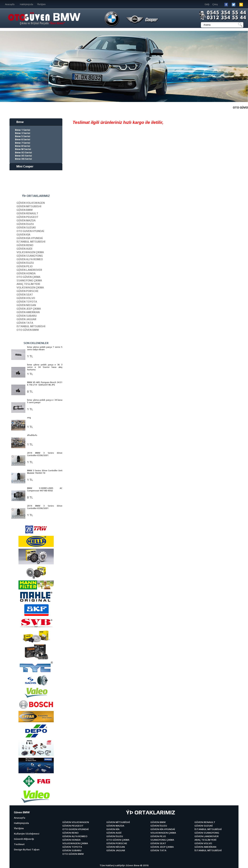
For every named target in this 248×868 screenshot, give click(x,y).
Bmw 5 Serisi (23, 136)
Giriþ (207, 4)
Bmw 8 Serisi (23, 146)
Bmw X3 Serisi (23, 152)
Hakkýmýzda (27, 4)
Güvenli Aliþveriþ (24, 839)
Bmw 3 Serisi (23, 133)
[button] (245, 67)
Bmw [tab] (17, 122)
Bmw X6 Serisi (23, 159)
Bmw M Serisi (23, 149)
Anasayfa (10, 4)
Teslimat (19, 844)
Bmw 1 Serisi (23, 130)
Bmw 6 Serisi (23, 139)
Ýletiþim (41, 4)
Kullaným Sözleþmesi (27, 834)
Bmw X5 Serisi (23, 156)
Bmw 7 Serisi (23, 143)
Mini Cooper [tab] (22, 166)
